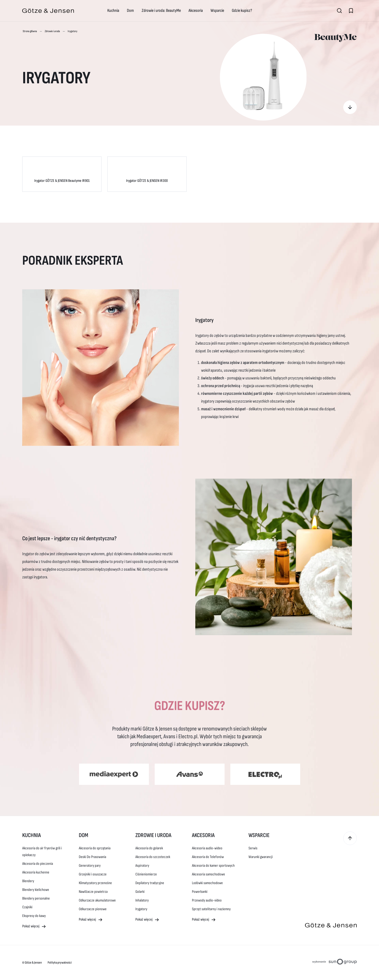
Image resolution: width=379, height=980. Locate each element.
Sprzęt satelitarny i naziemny (211, 909)
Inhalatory (142, 900)
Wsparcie (217, 11)
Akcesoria (196, 11)
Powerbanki (200, 892)
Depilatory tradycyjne (150, 883)
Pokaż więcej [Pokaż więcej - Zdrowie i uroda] (147, 920)
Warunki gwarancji (261, 857)
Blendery (28, 881)
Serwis (253, 848)
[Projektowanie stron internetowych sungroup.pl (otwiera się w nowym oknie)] (334, 963)
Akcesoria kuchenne (36, 872)
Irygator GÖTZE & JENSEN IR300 (147, 181)
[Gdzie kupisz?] (350, 107)
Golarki (140, 892)
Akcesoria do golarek (149, 848)
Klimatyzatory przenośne (95, 883)
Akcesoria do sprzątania (95, 848)
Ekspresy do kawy (34, 916)
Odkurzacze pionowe (93, 909)
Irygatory (141, 909)
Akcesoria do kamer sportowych (213, 866)
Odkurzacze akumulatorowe (97, 900)
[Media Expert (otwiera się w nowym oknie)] (114, 774)
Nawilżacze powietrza (93, 892)
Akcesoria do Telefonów (208, 857)
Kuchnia (113, 11)
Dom (130, 11)
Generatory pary (90, 866)
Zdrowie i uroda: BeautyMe (161, 11)
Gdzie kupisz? (242, 11)
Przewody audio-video (207, 900)
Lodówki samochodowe (207, 883)
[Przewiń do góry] (350, 838)
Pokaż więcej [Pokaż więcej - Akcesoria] (204, 920)
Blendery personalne (36, 898)
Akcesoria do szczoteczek (153, 857)
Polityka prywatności (60, 962)
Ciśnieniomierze (146, 874)
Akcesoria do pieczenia (38, 864)
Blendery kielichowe (36, 890)
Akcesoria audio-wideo (207, 848)
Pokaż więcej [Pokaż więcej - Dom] (91, 920)
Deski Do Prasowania (92, 857)
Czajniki (27, 907)
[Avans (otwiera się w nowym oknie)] (190, 774)
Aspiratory (142, 866)
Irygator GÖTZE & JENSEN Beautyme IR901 (62, 181)
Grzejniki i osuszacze (93, 874)
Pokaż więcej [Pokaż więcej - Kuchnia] (34, 927)
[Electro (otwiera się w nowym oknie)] (265, 774)
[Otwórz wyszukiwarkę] (339, 11)
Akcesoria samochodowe (208, 874)
